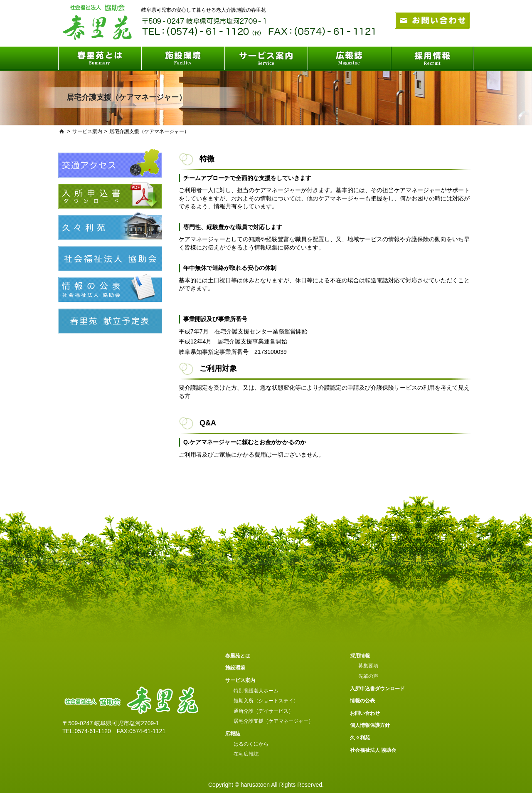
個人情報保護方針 (370, 725)
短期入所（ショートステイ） (266, 701)
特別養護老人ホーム (256, 691)
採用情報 (360, 656)
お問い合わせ (365, 713)
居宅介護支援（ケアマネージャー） (273, 721)
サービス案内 (87, 131)
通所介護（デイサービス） (264, 711)
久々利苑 (360, 738)
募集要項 (368, 666)
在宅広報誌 (246, 754)
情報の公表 (362, 701)
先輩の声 (368, 676)
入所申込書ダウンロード (377, 689)
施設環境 (235, 668)
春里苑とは (238, 656)
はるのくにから (251, 744)
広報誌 (233, 734)
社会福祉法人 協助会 (373, 750)
